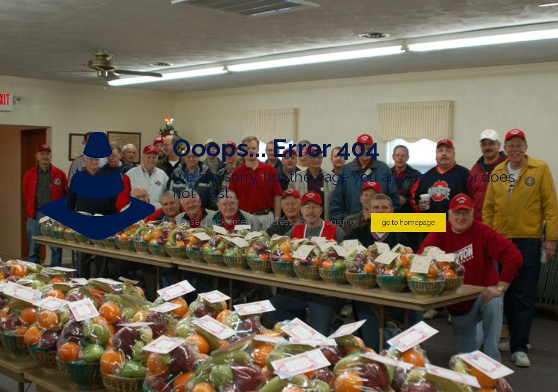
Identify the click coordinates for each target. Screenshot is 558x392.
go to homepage (408, 222)
